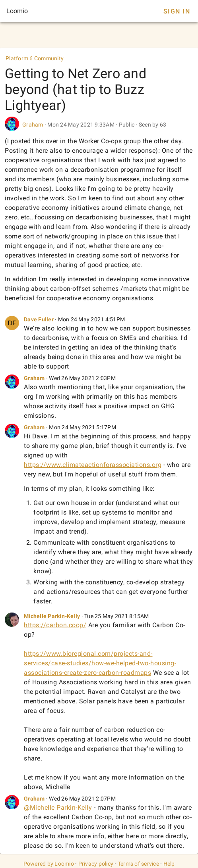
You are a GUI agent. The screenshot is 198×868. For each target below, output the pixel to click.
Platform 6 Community (35, 58)
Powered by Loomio (49, 864)
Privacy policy (96, 864)
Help (169, 864)
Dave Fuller (39, 319)
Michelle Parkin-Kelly (52, 616)
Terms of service (138, 864)
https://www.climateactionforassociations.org (93, 465)
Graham (33, 125)
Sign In (177, 11)
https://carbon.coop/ (55, 625)
